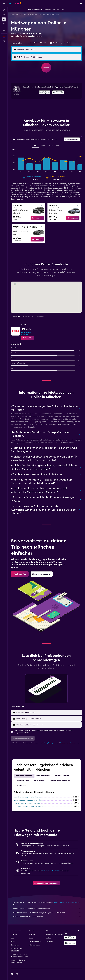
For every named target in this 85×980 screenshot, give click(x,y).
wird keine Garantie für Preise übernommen (66, 902)
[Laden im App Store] (58, 93)
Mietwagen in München (47, 15)
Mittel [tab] (43, 145)
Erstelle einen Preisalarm (50, 871)
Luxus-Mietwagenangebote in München (28, 800)
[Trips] (4, 30)
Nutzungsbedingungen (50, 743)
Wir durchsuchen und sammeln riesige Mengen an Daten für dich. (47, 913)
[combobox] (18, 43)
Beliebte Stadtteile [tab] (23, 781)
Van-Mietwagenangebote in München (27, 797)
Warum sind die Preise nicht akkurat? (47, 917)
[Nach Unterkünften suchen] (4, 15)
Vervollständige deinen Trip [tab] (60, 781)
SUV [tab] (57, 145)
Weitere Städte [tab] (40, 781)
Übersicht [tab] (16, 317)
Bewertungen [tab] (28, 317)
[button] (4, 3)
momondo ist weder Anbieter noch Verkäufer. (47, 909)
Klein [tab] (36, 145)
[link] (37, 218)
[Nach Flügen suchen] (4, 10)
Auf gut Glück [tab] (21, 786)
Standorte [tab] (40, 317)
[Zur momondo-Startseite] (15, 3)
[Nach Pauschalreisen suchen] (4, 24)
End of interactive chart (11, 170)
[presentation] (58, 92)
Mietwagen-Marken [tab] (43, 776)
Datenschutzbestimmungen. (69, 743)
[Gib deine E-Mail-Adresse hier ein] (48, 725)
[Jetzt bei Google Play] (45, 93)
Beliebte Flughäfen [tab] (62, 776)
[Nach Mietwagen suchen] (4, 19)
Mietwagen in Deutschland (29, 15)
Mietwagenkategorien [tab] (24, 776)
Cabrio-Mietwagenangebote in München (28, 806)
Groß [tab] (51, 145)
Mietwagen (14, 15)
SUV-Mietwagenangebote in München (28, 803)
